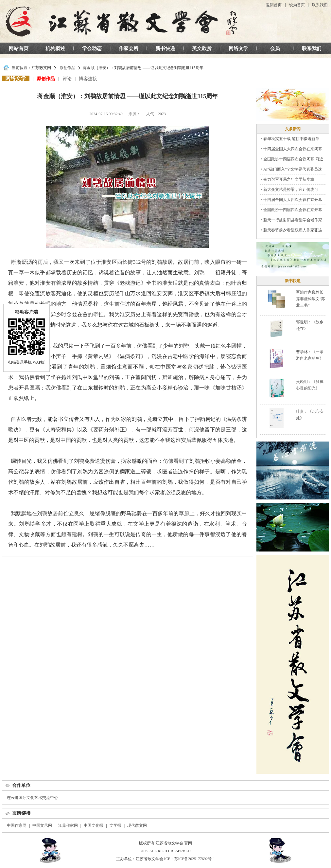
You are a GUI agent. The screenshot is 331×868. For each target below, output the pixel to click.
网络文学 (238, 48)
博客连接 (88, 79)
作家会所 (129, 48)
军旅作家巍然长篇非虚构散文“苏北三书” (311, 299)
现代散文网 (137, 825)
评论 (67, 79)
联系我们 (320, 5)
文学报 (115, 825)
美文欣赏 (202, 48)
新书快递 (165, 48)
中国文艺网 (42, 825)
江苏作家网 (68, 825)
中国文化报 (94, 825)
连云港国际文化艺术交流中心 (32, 798)
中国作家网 (17, 825)
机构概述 (55, 48)
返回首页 (274, 5)
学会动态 (92, 48)
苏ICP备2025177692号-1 (195, 859)
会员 (275, 48)
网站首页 (19, 48)
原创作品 (67, 68)
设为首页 (297, 5)
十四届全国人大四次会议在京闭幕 (293, 149)
